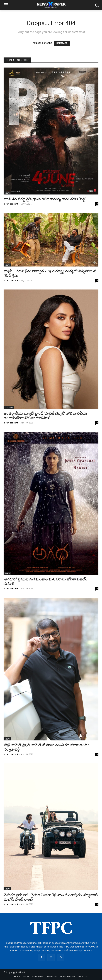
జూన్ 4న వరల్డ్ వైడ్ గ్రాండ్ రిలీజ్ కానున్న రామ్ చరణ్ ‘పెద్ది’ (45, 199)
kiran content (11, 204)
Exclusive (9, 407)
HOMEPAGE (62, 43)
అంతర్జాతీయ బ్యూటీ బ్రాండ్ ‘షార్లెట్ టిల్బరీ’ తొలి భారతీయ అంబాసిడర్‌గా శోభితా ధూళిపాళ (45, 416)
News (7, 193)
